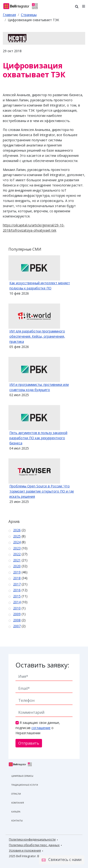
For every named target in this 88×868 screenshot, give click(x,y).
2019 (17, 572)
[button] (84, 6)
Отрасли (16, 794)
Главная (9, 15)
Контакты (17, 821)
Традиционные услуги (25, 785)
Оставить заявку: (42, 665)
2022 (17, 554)
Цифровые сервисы (22, 776)
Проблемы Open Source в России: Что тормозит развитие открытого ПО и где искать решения (42, 491)
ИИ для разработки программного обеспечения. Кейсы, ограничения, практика (37, 336)
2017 (17, 584)
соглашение (41, 728)
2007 (17, 626)
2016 (17, 590)
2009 (17, 614)
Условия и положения (25, 850)
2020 (17, 566)
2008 (17, 620)
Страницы (29, 15)
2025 (17, 536)
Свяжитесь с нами (62, 860)
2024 (17, 542)
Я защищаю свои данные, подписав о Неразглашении (38, 728)
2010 (17, 608)
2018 (17, 578)
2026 (17, 530)
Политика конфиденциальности (32, 839)
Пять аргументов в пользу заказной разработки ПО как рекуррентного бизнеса (38, 438)
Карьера (16, 812)
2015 (17, 596)
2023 (17, 548)
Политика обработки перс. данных (34, 845)
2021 (17, 560)
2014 (17, 602)
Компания (18, 803)
